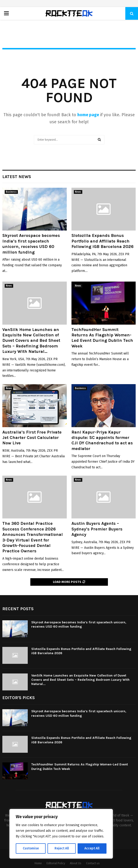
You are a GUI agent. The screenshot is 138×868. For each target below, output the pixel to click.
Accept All (92, 848)
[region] (61, 834)
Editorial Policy (56, 863)
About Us (76, 863)
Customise (31, 848)
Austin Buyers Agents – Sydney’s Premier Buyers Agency (97, 529)
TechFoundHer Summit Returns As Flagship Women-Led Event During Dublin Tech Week (102, 338)
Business (11, 192)
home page (88, 115)
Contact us (93, 863)
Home (38, 863)
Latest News (17, 177)
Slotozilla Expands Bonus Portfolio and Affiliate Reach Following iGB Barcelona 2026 (103, 241)
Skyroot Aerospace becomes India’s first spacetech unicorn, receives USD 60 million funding (31, 244)
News (78, 192)
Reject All (62, 848)
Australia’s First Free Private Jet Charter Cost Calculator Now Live (32, 438)
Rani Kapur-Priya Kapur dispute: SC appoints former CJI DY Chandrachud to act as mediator (102, 440)
